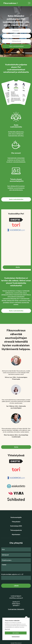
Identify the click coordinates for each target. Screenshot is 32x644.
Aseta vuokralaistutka (16, 199)
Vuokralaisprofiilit (16, 526)
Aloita (16, 447)
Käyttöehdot (16, 534)
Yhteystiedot (16, 522)
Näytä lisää (7, 629)
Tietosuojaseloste (16, 530)
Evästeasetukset (16, 637)
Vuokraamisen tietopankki (16, 609)
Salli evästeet (16, 633)
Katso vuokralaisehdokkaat (17, 46)
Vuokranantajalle (16, 517)
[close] (26, 618)
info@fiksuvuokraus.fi (16, 598)
